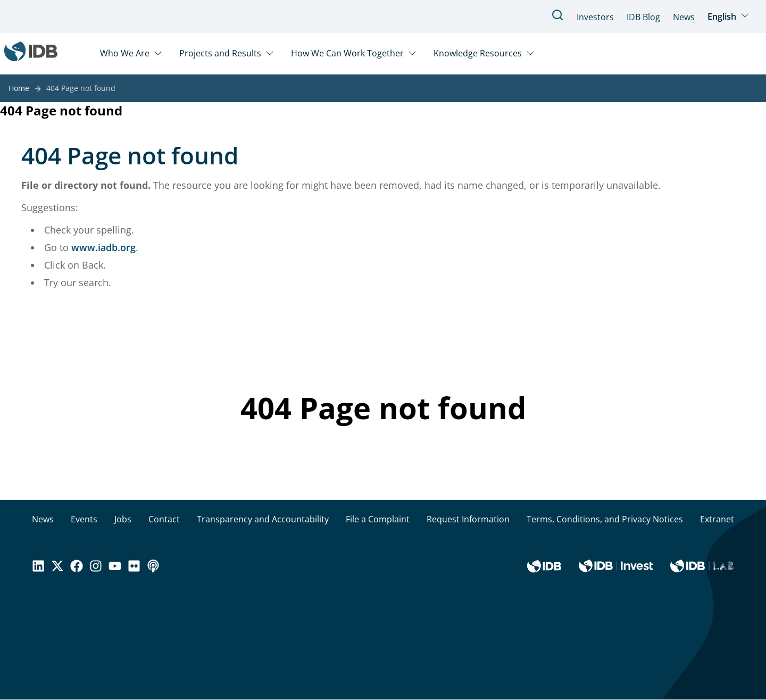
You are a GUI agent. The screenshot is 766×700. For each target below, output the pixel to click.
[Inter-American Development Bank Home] (31, 53)
